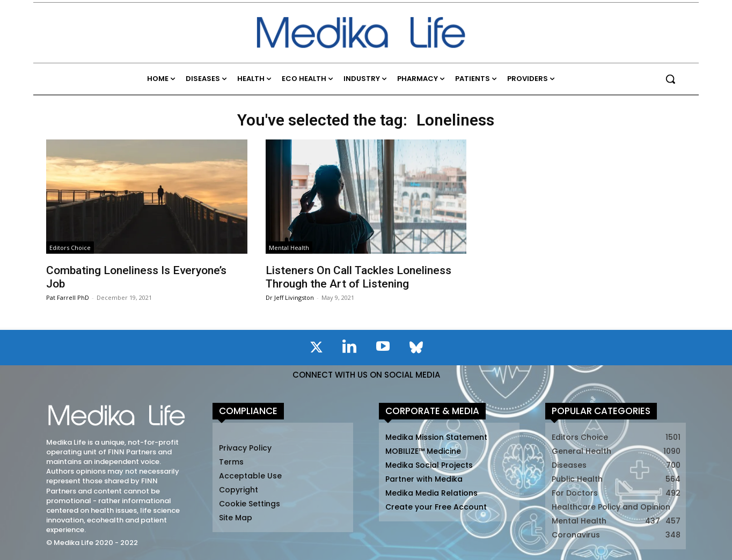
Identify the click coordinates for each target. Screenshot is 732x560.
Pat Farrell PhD (68, 297)
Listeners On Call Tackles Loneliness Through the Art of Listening (358, 277)
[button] (670, 79)
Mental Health (289, 248)
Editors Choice (70, 248)
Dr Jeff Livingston (290, 297)
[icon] (316, 349)
